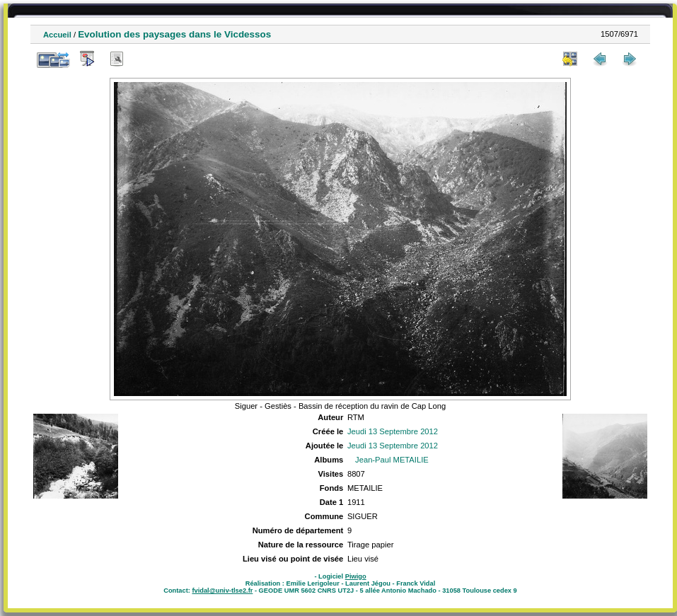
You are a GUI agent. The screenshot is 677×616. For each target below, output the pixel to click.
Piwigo (356, 576)
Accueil (57, 35)
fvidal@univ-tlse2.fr (222, 591)
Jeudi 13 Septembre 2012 (393, 431)
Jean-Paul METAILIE (392, 460)
